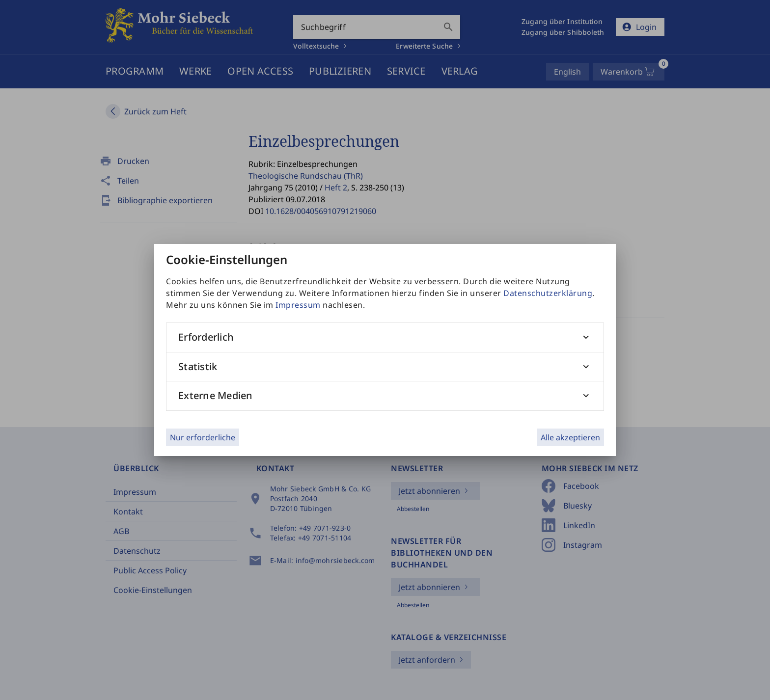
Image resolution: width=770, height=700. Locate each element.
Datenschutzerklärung (548, 293)
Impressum (298, 305)
